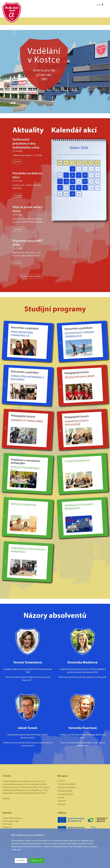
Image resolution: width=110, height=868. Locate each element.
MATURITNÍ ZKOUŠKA (67, 788)
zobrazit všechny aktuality (31, 276)
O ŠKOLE (61, 781)
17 (85, 182)
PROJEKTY (62, 801)
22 (72, 188)
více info (17, 162)
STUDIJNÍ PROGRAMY (67, 784)
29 (72, 194)
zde (19, 850)
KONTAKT (62, 805)
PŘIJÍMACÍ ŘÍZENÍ (65, 791)
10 (85, 175)
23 (79, 188)
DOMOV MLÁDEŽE (65, 794)
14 (66, 182)
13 (60, 182)
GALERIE (61, 798)
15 (72, 182)
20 (60, 188)
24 (85, 188)
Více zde (6, 798)
